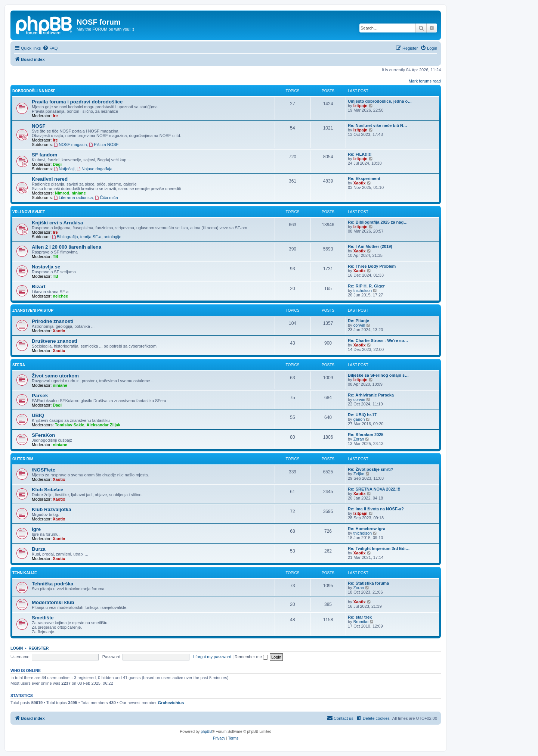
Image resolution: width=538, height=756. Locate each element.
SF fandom (44, 155)
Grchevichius (171, 703)
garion (359, 419)
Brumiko (361, 622)
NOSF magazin (70, 144)
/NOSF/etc (44, 470)
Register (39, 648)
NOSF (39, 126)
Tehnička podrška (52, 584)
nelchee (60, 296)
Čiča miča (106, 197)
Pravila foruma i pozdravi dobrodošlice (77, 102)
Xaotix (360, 183)
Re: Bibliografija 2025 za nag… (378, 222)
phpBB (206, 732)
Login (17, 648)
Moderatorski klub (53, 602)
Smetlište (43, 618)
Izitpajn (361, 106)
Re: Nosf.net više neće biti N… (378, 125)
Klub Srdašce (47, 490)
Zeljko (359, 474)
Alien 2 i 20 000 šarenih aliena (67, 247)
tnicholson (363, 290)
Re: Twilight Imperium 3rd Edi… (379, 548)
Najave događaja (94, 169)
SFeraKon (43, 435)
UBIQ (38, 415)
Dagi (57, 164)
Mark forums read (425, 81)
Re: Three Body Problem (372, 266)
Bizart (39, 287)
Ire (55, 116)
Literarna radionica (73, 197)
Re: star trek (360, 617)
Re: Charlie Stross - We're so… (378, 340)
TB (55, 256)
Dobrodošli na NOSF (34, 91)
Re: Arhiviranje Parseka (371, 395)
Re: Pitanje (358, 321)
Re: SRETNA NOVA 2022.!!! (374, 489)
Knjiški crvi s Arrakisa (57, 223)
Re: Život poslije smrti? (371, 469)
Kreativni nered (50, 179)
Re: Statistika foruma (368, 583)
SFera (19, 365)
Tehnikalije (25, 573)
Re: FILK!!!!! (360, 154)
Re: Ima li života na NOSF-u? (376, 509)
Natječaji (64, 169)
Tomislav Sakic (70, 425)
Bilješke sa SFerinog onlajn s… (378, 375)
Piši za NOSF (104, 144)
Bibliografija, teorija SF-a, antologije (87, 237)
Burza (39, 549)
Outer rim (23, 459)
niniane (79, 193)
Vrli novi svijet (29, 212)
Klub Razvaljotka (52, 509)
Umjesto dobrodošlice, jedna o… (380, 101)
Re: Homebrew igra (367, 529)
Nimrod (62, 193)
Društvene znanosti (55, 341)
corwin (359, 325)
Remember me (251, 657)
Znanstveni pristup (33, 310)
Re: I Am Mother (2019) (370, 246)
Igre (36, 529)
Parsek (40, 396)
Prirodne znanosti (52, 321)
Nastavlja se (46, 267)
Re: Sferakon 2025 (366, 435)
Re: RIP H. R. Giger (366, 286)
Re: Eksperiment (364, 178)
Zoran (359, 439)
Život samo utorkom (55, 376)
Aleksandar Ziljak (104, 425)
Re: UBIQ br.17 (362, 415)
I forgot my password (212, 657)
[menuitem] (50, 48)
